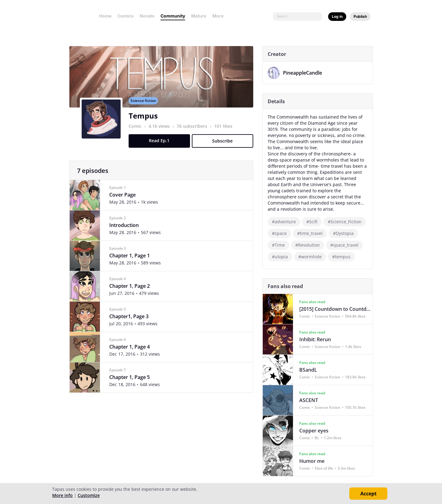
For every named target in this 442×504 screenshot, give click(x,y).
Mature (199, 16)
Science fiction (145, 107)
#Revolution (310, 245)
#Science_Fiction (347, 222)
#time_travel (312, 233)
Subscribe (225, 148)
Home (105, 16)
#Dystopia (345, 233)
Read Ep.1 (162, 147)
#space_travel (347, 245)
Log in (337, 16)
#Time (281, 245)
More (220, 16)
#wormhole (312, 257)
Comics (126, 16)
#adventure (286, 222)
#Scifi (314, 222)
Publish (360, 16)
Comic (137, 133)
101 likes (225, 133)
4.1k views (162, 133)
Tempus (145, 122)
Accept (368, 494)
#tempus (343, 257)
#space (281, 233)
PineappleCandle (305, 73)
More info (62, 495)
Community (173, 16)
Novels (147, 16)
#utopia (282, 257)
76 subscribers (195, 133)
